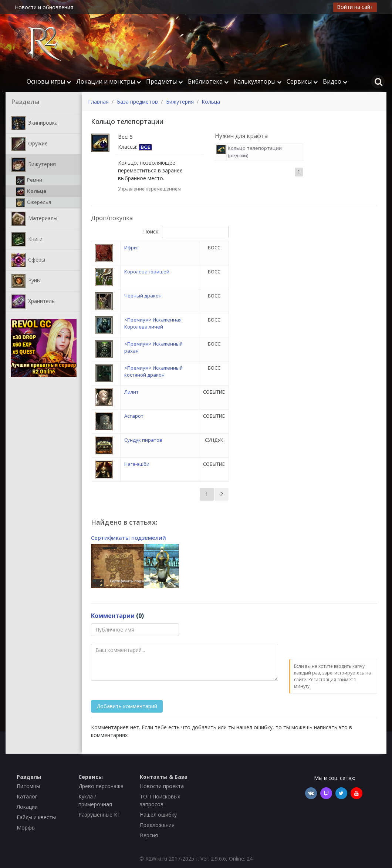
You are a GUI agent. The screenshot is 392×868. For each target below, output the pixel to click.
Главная (98, 102)
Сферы (28, 260)
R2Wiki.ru (156, 859)
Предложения (157, 825)
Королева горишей (147, 272)
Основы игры (49, 81)
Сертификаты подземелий (129, 538)
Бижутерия (34, 165)
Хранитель (33, 302)
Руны (26, 281)
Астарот (134, 416)
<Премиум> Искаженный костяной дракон (153, 371)
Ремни (29, 181)
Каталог (27, 796)
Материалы (34, 219)
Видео (335, 81)
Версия (149, 835)
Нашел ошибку (158, 815)
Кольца (31, 192)
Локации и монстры (109, 81)
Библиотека (208, 81)
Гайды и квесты (36, 817)
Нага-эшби (137, 464)
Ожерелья (33, 203)
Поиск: (186, 232)
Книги (27, 239)
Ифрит (132, 248)
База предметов (137, 102)
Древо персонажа (101, 786)
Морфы (26, 827)
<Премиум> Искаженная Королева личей (153, 323)
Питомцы (28, 786)
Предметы (164, 81)
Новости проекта (162, 786)
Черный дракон (143, 296)
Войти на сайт (355, 7)
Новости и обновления (44, 7)
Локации (27, 807)
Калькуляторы (258, 81)
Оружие (30, 144)
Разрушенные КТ (99, 815)
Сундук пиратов (143, 440)
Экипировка (35, 123)
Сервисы (302, 81)
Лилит (131, 392)
